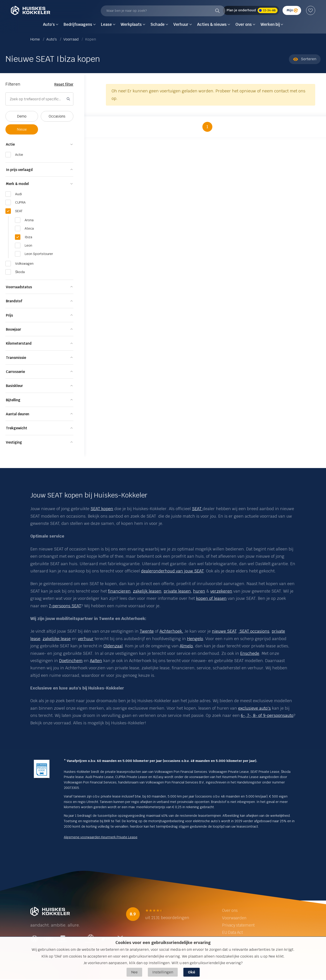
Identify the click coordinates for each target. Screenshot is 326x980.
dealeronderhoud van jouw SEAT (172, 571)
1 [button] (207, 127)
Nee (134, 972)
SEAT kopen (102, 509)
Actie (10, 144)
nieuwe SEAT (224, 631)
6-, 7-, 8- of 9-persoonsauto (267, 715)
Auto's (52, 39)
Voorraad (71, 39)
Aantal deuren (18, 414)
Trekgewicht (17, 428)
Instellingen (163, 972)
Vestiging (14, 442)
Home (36, 39)
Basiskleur (14, 386)
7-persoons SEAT (65, 606)
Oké (192, 972)
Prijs (9, 315)
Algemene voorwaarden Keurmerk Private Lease (101, 837)
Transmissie (16, 358)
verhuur (86, 639)
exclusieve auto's (254, 708)
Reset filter (64, 84)
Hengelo (195, 639)
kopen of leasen (211, 598)
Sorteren (305, 59)
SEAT (197, 509)
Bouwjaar (13, 329)
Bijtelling (13, 400)
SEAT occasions (254, 631)
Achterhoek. (171, 631)
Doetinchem (71, 661)
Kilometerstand (19, 343)
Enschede (250, 653)
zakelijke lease (57, 639)
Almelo (186, 646)
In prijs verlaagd (19, 170)
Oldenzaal (113, 646)
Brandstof (14, 301)
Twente (147, 631)
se (38, 639)
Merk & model (17, 184)
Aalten (96, 661)
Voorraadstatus (19, 287)
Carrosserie (15, 372)
